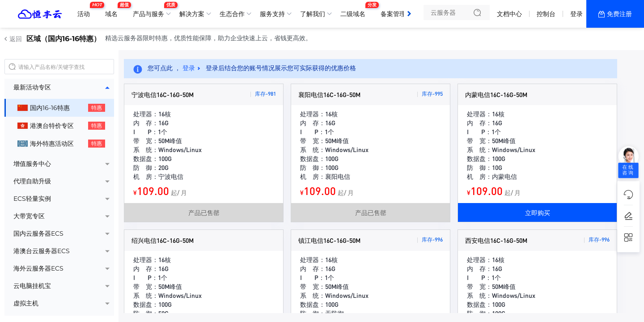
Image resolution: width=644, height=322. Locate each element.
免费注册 (619, 14)
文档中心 (509, 14)
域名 (114, 10)
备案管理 (395, 10)
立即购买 (538, 212)
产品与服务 (151, 10)
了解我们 (313, 14)
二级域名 (355, 10)
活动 (86, 10)
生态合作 (232, 14)
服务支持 (272, 14)
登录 (576, 14)
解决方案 (192, 14)
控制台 (546, 14)
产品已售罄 (204, 212)
